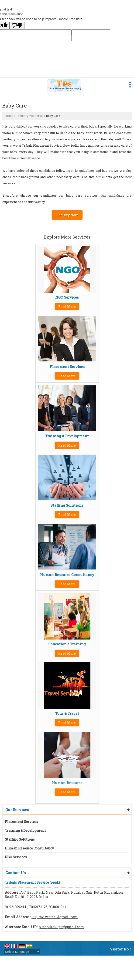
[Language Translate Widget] (22, 952)
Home (9, 116)
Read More (67, 307)
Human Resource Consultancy (67, 575)
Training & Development (67, 436)
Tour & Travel (67, 713)
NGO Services (67, 297)
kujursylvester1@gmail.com (55, 917)
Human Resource (67, 783)
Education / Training (67, 644)
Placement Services (67, 367)
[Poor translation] (17, 25)
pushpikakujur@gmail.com (61, 927)
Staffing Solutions (67, 505)
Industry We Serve (30, 116)
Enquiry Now (67, 215)
